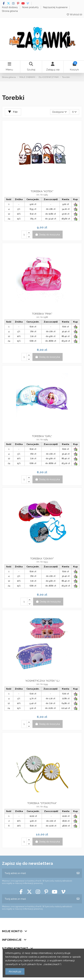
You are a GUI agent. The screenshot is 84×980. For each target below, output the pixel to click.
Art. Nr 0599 (42, 684)
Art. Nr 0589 (42, 440)
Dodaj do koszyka (48, 235)
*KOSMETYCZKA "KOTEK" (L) (42, 681)
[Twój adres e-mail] (38, 873)
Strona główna (10, 11)
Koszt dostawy (10, 7)
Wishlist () (74, 14)
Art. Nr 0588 (42, 317)
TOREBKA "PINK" (42, 314)
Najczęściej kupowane (56, 7)
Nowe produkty (31, 7)
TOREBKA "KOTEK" (42, 191)
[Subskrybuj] (78, 873)
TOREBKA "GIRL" (42, 436)
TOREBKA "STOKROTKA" (42, 803)
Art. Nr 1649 (42, 807)
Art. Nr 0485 (42, 195)
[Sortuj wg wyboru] (60, 112)
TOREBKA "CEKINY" (42, 559)
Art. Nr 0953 (42, 562)
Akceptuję (15, 971)
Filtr (13, 112)
